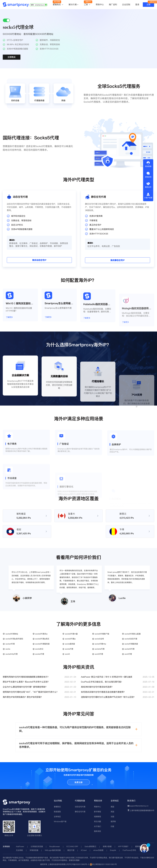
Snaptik (113, 850)
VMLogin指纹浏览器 (53, 850)
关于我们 (97, 826)
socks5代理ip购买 (42, 639)
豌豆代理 (71, 850)
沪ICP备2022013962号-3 (79, 864)
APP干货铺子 (123, 846)
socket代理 (40, 654)
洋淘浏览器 (34, 850)
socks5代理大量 (71, 634)
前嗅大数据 (107, 846)
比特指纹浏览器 (37, 846)
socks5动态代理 (131, 639)
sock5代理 (99, 654)
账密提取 (57, 812)
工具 (87, 5)
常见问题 (97, 821)
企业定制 (126, 4)
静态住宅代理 (80, 812)
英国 (112, 812)
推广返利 (113, 4)
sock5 (67, 654)
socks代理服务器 (131, 644)
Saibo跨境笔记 (90, 846)
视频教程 (97, 817)
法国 (112, 817)
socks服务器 (70, 644)
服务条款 (97, 831)
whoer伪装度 (98, 850)
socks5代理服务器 (42, 644)
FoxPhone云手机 (129, 850)
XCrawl (84, 850)
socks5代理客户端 (102, 634)
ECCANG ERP (72, 846)
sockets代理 (100, 649)
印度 (112, 826)
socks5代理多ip (41, 634)
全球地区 (57, 817)
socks (8, 649)
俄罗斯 (113, 821)
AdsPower (20, 846)
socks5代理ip (70, 639)
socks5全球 (99, 639)
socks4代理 (10, 644)
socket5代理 (129, 649)
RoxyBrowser (55, 846)
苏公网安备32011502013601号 (104, 864)
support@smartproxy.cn (139, 806)
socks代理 (69, 649)
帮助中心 (100, 4)
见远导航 (19, 850)
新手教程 (97, 812)
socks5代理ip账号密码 (14, 639)
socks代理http (100, 644)
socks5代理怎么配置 (133, 634)
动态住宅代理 (80, 807)
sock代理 (128, 654)
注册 (148, 4)
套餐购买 (58, 5)
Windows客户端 (60, 821)
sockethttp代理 (12, 654)
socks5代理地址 (12, 634)
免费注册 (78, 782)
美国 (112, 807)
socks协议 (39, 649)
